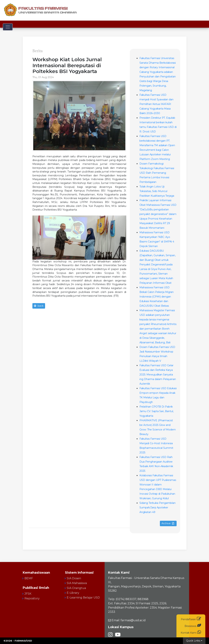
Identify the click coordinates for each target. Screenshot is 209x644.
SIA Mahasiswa (77, 583)
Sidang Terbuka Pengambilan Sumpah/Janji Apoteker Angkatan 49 (157, 508)
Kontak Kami (191, 632)
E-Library (73, 593)
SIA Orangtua (76, 588)
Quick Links (193, 641)
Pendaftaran (191, 619)
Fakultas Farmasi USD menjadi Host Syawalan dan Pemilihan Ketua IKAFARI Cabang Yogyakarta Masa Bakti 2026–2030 (156, 104)
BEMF (29, 578)
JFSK (28, 594)
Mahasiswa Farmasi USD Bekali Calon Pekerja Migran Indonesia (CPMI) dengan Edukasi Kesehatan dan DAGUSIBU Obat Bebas (157, 297)
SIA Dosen (74, 578)
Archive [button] (168, 523)
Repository (32, 598)
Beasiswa (193, 625)
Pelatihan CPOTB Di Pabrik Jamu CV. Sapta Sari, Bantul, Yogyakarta (157, 411)
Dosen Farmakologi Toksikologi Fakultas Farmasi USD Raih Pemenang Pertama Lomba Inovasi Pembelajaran (157, 173)
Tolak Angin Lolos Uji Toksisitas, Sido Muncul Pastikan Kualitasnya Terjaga (157, 191)
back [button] (39, 306)
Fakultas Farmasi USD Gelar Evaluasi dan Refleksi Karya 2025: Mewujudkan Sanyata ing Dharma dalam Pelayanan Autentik (158, 375)
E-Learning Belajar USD (83, 598)
